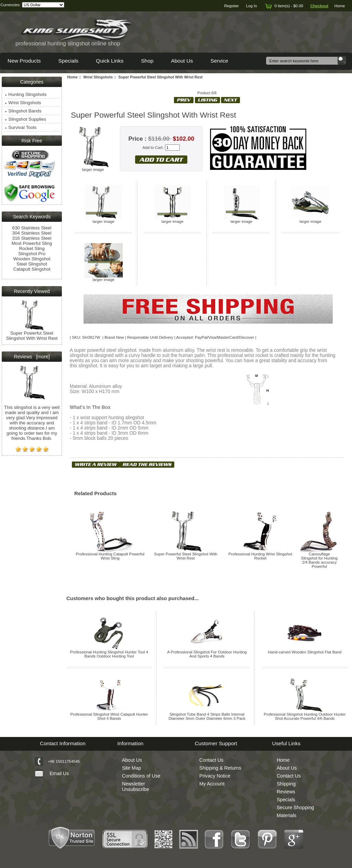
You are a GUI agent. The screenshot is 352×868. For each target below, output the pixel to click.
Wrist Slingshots (98, 77)
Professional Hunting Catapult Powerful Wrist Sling (110, 556)
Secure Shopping (295, 807)
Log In (252, 6)
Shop (147, 61)
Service (219, 61)
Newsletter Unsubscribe (136, 786)
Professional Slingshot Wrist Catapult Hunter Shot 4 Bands (109, 716)
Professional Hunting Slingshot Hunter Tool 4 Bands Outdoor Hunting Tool (109, 654)
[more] (41, 357)
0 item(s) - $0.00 (284, 6)
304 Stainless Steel (32, 233)
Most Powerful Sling (32, 243)
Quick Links (110, 61)
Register (232, 6)
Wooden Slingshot (32, 259)
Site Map (132, 768)
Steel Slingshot (32, 264)
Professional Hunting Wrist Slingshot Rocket (260, 556)
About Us (182, 61)
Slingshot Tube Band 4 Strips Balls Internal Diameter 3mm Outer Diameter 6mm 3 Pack (207, 716)
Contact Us (211, 760)
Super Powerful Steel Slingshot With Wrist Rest (186, 556)
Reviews (286, 792)
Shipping (286, 784)
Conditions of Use (141, 776)
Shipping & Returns (220, 768)
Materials (287, 815)
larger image (103, 220)
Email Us (59, 773)
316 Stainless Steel (32, 238)
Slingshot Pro (32, 254)
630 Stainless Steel (32, 228)
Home (340, 6)
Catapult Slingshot (32, 269)
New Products (24, 61)
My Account (212, 784)
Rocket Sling (32, 248)
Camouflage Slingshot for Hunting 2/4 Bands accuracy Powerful (319, 560)
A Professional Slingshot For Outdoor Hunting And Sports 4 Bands (207, 654)
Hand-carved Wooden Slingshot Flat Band (305, 652)
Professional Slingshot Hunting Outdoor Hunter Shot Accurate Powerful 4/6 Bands (305, 716)
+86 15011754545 (64, 761)
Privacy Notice (215, 776)
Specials (68, 61)
